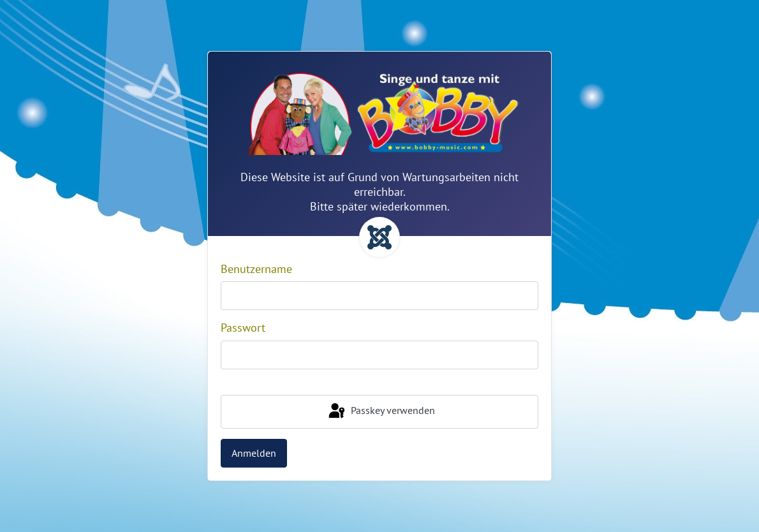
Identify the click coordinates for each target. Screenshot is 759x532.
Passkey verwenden (381, 411)
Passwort (243, 328)
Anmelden (254, 453)
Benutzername (256, 269)
